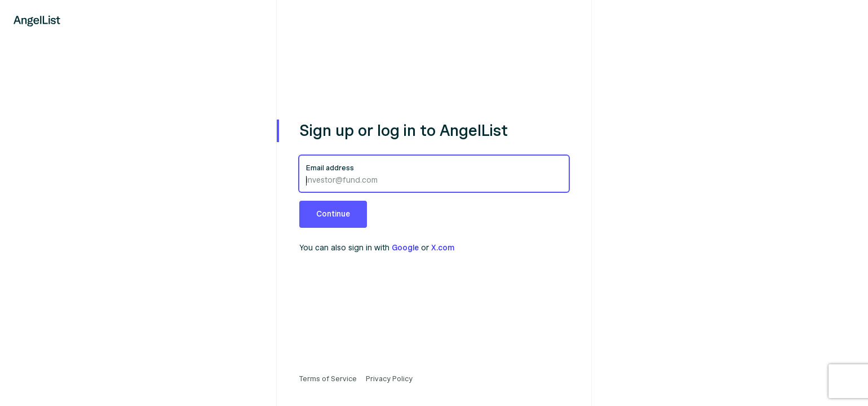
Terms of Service (328, 379)
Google (405, 248)
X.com (443, 248)
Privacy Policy (389, 379)
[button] (333, 214)
